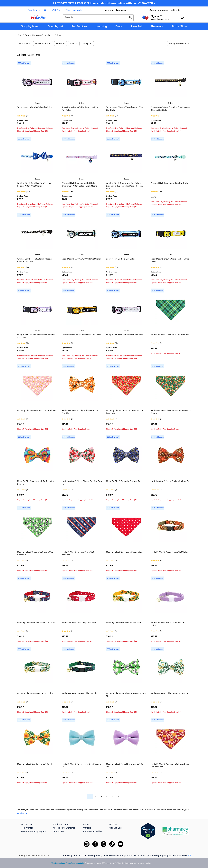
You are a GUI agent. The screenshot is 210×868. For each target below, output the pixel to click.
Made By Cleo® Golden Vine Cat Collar (35, 693)
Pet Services (27, 824)
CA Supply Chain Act (136, 855)
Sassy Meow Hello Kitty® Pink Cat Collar (124, 335)
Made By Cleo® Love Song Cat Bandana (125, 552)
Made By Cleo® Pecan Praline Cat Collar (169, 552)
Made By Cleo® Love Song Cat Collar (79, 623)
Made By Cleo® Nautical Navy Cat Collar (36, 623)
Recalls (67, 855)
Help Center (27, 828)
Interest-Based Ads (114, 855)
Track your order (74, 10)
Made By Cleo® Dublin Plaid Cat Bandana (170, 335)
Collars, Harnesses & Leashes (38, 35)
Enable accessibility (38, 10)
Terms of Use (79, 855)
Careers (87, 828)
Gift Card (57, 10)
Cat (20, 35)
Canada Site (116, 828)
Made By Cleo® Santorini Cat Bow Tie (123, 481)
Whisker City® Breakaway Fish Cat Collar (170, 183)
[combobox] (98, 17)
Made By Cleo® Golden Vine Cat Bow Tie (169, 693)
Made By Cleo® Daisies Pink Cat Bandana (36, 410)
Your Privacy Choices (180, 855)
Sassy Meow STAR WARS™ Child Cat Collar (81, 259)
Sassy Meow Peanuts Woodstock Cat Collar (81, 335)
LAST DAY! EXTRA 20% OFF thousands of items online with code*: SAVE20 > (104, 3)
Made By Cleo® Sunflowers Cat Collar (124, 623)
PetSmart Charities (93, 831)
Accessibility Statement (65, 828)
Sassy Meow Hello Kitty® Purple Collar (34, 107)
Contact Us (58, 831)
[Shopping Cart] (186, 19)
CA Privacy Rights (157, 855)
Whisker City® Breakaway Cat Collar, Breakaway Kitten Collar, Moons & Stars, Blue (124, 186)
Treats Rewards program (33, 831)
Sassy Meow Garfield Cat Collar (121, 259)
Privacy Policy (95, 855)
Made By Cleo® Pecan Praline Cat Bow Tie (170, 481)
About (86, 824)
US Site (113, 824)
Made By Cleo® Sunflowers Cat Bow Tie (35, 764)
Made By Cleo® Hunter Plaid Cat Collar (80, 693)
